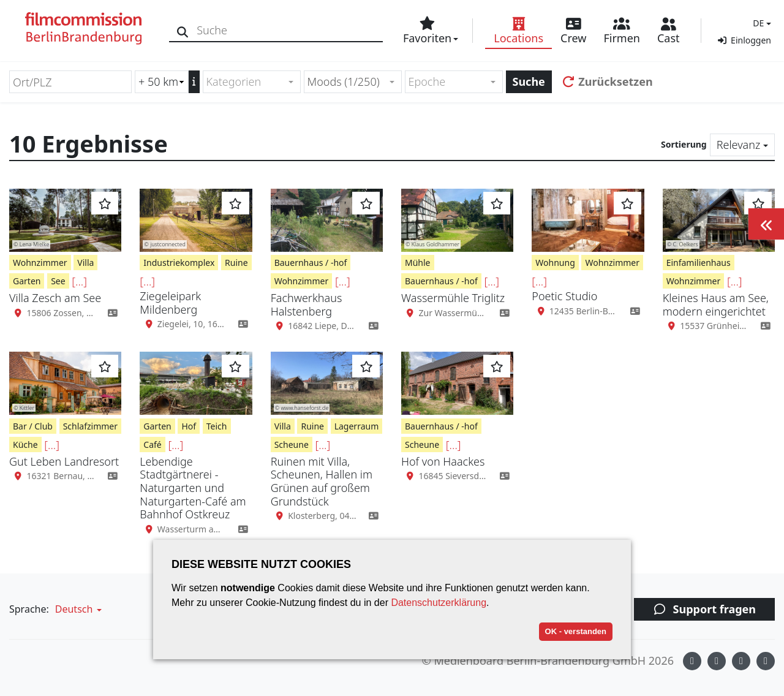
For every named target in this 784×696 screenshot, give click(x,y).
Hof (189, 426)
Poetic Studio (564, 296)
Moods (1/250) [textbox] (344, 81)
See (58, 281)
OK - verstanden (576, 631)
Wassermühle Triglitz (453, 298)
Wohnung (555, 263)
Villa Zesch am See (55, 298)
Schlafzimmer (90, 426)
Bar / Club (33, 426)
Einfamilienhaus (699, 263)
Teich (217, 426)
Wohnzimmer (40, 263)
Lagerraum (357, 426)
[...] (79, 281)
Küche (25, 444)
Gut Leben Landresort (64, 461)
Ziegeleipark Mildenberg (170, 303)
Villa (85, 263)
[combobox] (252, 82)
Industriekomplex (179, 263)
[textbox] (247, 82)
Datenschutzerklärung (439, 603)
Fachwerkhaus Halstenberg (307, 304)
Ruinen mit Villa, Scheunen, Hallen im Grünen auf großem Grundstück (322, 481)
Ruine (236, 263)
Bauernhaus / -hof (311, 263)
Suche (529, 81)
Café (152, 444)
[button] (760, 23)
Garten (27, 281)
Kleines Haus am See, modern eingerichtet (716, 304)
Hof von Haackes (443, 461)
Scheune (292, 444)
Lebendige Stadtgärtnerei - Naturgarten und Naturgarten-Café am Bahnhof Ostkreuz (193, 488)
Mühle (418, 263)
